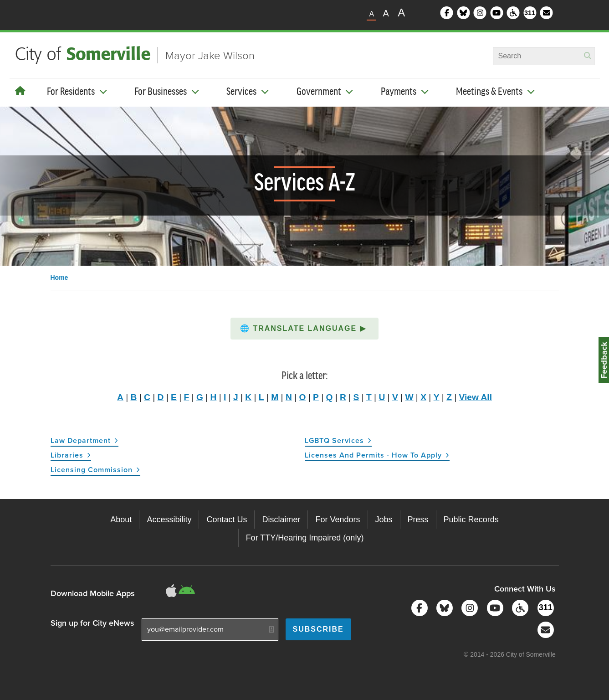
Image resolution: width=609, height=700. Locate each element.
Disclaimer (281, 520)
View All (476, 397)
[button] (304, 329)
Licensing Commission (92, 470)
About (121, 520)
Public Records (471, 520)
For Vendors (338, 520)
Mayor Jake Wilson (210, 55)
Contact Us (227, 520)
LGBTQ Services (334, 440)
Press (418, 520)
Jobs (384, 520)
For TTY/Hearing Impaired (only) (305, 538)
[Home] (20, 91)
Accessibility (169, 520)
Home (59, 278)
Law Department (81, 440)
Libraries (67, 455)
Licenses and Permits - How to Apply (373, 455)
